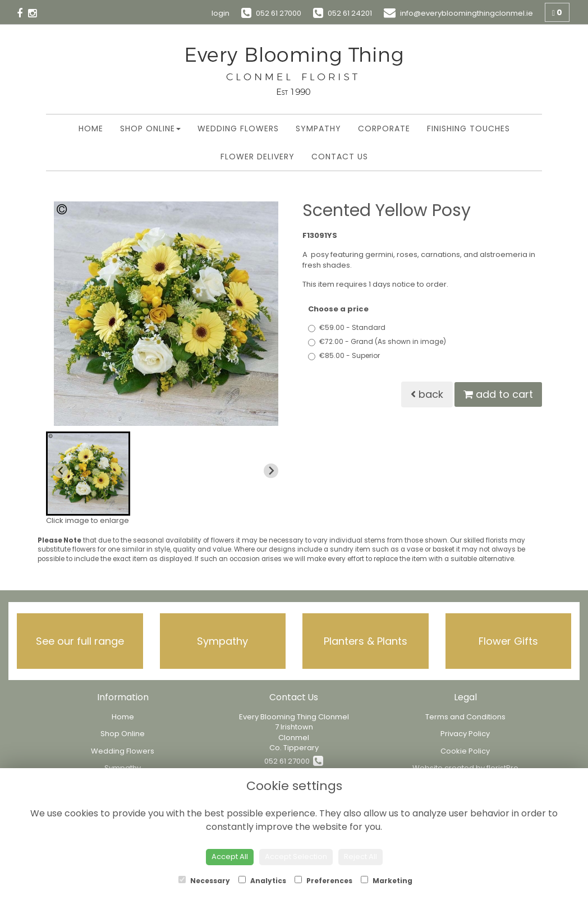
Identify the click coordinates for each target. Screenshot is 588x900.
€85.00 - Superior (344, 355)
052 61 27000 (294, 761)
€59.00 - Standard (347, 327)
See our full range (80, 641)
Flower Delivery (258, 157)
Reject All (360, 857)
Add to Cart (498, 394)
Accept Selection (296, 857)
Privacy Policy (465, 734)
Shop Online (150, 128)
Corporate (384, 128)
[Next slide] (271, 471)
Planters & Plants (366, 641)
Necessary (204, 881)
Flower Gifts (508, 641)
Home (91, 128)
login (220, 13)
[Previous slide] (61, 471)
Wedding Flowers (238, 128)
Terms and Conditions (465, 717)
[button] (88, 474)
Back (427, 394)
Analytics (262, 881)
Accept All (230, 857)
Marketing (387, 881)
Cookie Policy (465, 751)
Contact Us (340, 157)
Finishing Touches (468, 128)
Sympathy (318, 128)
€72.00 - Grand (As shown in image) (377, 341)
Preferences (323, 881)
